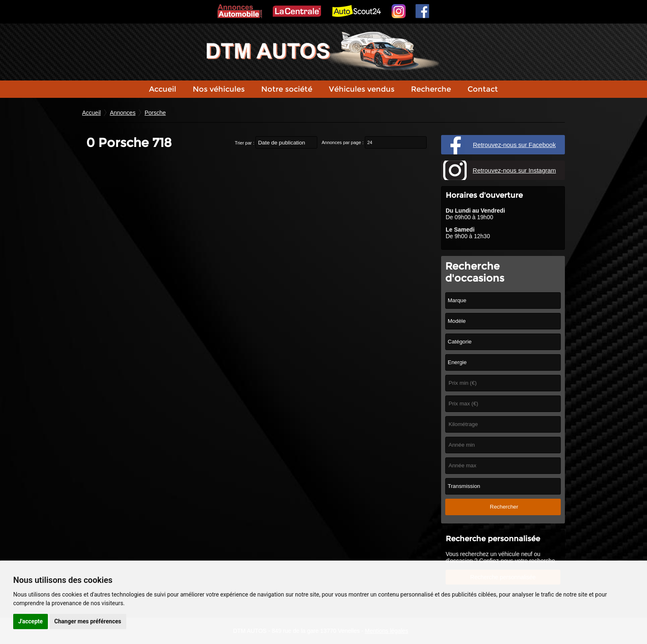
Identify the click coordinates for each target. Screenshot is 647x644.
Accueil (163, 89)
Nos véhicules (219, 89)
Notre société (287, 89)
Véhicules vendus (362, 89)
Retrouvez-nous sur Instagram (515, 170)
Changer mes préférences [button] (88, 621)
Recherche (431, 89)
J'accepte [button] (31, 621)
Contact (483, 89)
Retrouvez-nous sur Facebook (514, 145)
